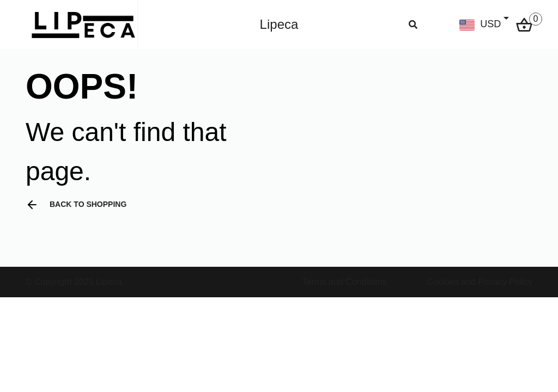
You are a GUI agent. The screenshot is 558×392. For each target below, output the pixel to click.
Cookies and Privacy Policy (480, 282)
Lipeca (279, 24)
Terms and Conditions (345, 282)
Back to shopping (76, 205)
